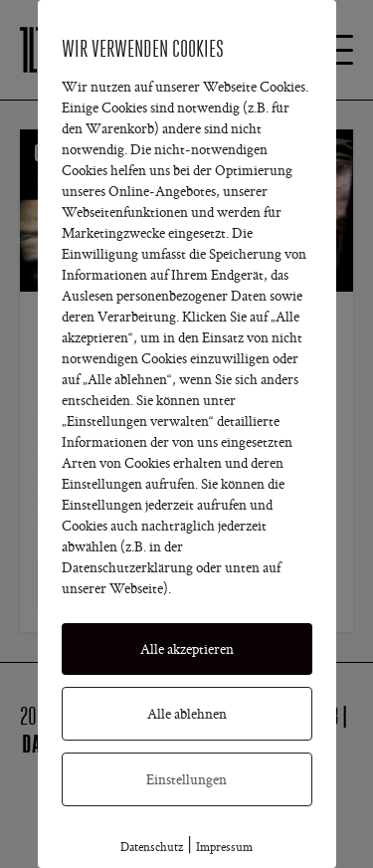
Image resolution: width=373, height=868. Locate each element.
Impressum (224, 847)
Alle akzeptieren (187, 649)
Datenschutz (152, 847)
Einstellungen (186, 779)
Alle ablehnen (187, 714)
